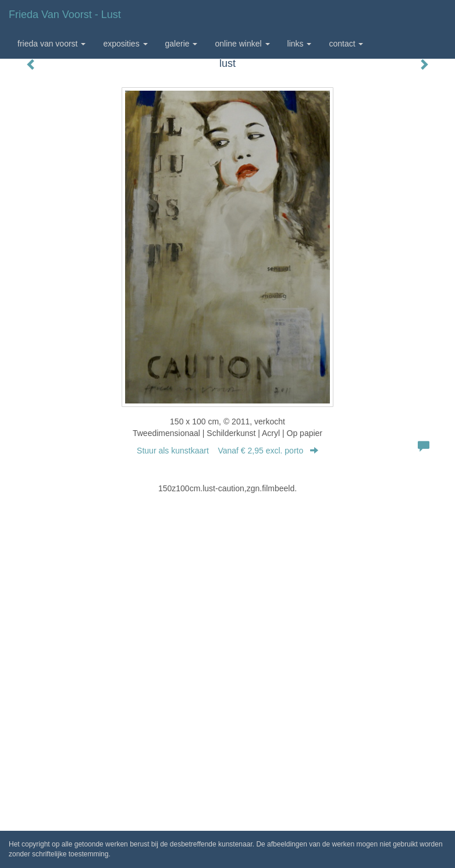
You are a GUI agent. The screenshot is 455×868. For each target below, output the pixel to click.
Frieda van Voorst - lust (65, 15)
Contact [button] (346, 44)
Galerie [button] (182, 44)
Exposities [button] (125, 44)
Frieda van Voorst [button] (51, 44)
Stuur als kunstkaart (227, 451)
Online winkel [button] (242, 44)
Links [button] (300, 44)
